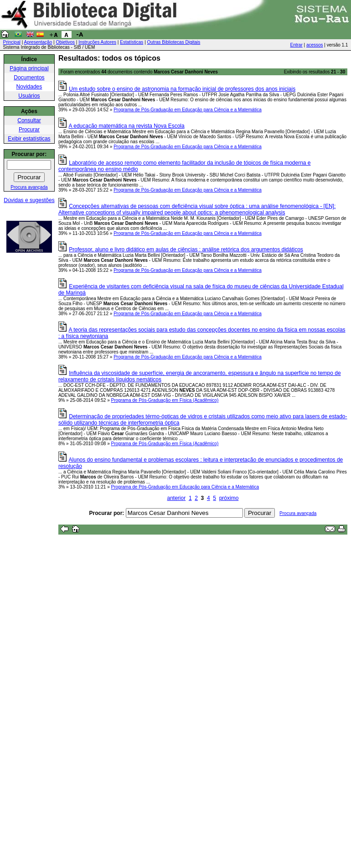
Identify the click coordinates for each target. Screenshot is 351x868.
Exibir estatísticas (29, 139)
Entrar (297, 45)
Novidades (29, 87)
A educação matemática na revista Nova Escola (127, 126)
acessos (315, 45)
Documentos (29, 78)
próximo (229, 498)
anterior (177, 498)
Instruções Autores (97, 42)
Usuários (29, 96)
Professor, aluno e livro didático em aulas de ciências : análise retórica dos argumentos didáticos (186, 249)
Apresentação (38, 42)
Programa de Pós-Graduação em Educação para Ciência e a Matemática (188, 110)
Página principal (29, 68)
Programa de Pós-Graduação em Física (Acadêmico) (165, 400)
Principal (12, 42)
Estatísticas (132, 42)
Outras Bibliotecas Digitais (174, 42)
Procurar (29, 130)
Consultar (29, 120)
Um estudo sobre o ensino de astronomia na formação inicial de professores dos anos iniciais (182, 89)
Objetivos (65, 42)
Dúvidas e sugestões (29, 200)
